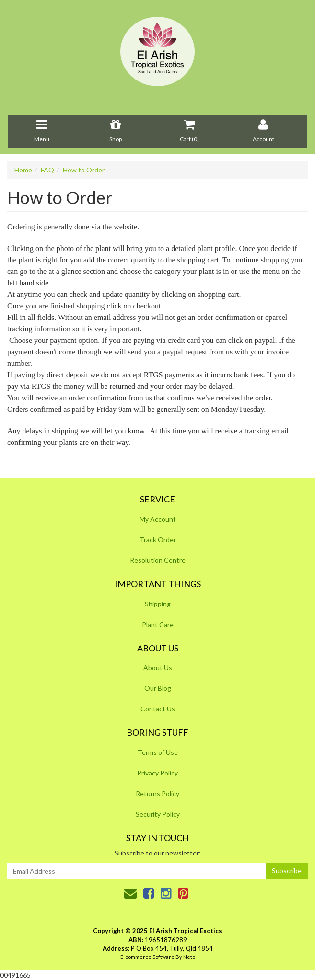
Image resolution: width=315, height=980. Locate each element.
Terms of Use (158, 752)
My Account (158, 519)
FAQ (47, 170)
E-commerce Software (147, 957)
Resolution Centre (158, 560)
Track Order (158, 540)
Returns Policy (157, 793)
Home (23, 170)
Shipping (158, 604)
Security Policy (158, 814)
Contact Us (158, 709)
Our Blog (158, 688)
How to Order (84, 170)
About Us (158, 667)
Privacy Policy (157, 773)
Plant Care (158, 624)
